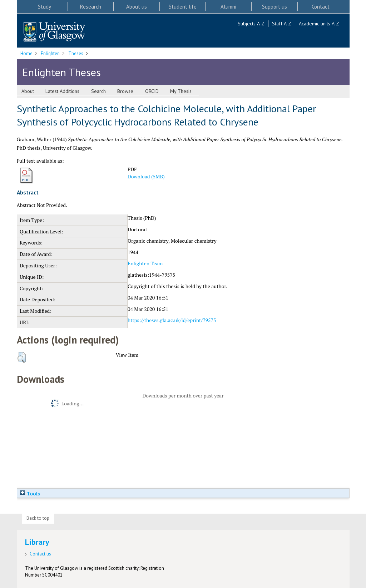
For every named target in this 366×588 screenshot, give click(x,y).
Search (98, 91)
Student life (183, 7)
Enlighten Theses (61, 72)
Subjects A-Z (251, 24)
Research (91, 7)
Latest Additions (62, 91)
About (28, 91)
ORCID (152, 91)
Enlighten (50, 53)
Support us (274, 7)
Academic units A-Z (319, 24)
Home (26, 53)
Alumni (228, 7)
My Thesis (181, 91)
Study (44, 7)
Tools (30, 493)
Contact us (40, 554)
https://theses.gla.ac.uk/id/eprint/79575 (172, 320)
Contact (321, 7)
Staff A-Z (282, 24)
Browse (125, 91)
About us (137, 7)
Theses (76, 53)
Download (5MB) (146, 176)
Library (37, 542)
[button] (22, 357)
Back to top (38, 518)
